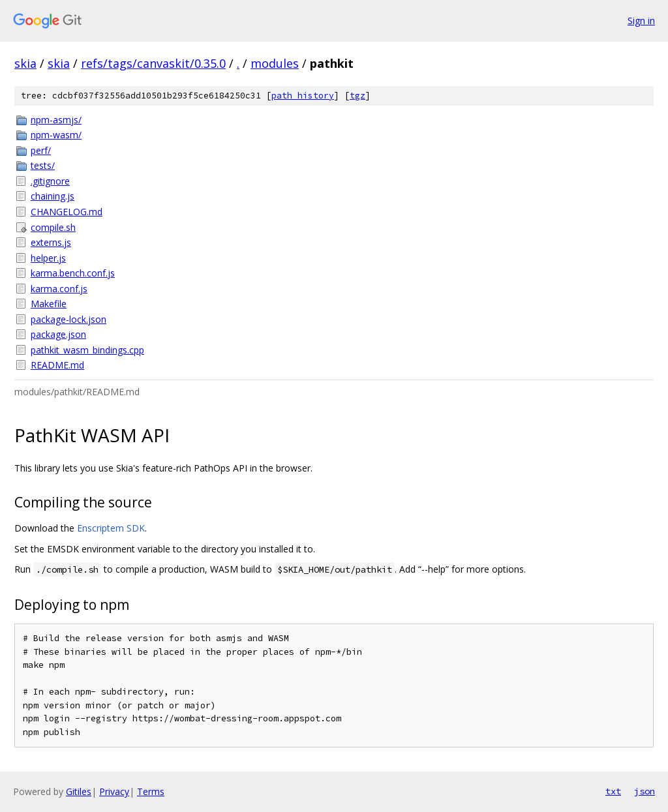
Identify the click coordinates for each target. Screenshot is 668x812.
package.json (58, 334)
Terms (151, 791)
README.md (57, 365)
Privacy (114, 791)
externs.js (51, 242)
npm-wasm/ (56, 135)
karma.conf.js (59, 289)
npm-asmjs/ (56, 120)
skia (25, 63)
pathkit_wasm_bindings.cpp (87, 350)
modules (275, 63)
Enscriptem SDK (111, 528)
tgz (357, 96)
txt (613, 791)
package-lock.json (68, 319)
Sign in (641, 21)
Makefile (49, 304)
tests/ (43, 165)
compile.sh (53, 227)
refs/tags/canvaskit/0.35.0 (153, 63)
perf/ (41, 150)
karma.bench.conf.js (73, 273)
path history (303, 96)
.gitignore (50, 181)
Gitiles (79, 791)
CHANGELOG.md (67, 212)
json (645, 791)
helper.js (48, 258)
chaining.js (53, 196)
